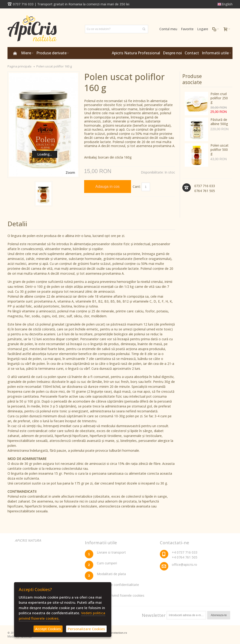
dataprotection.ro (116, 633)
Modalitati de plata (111, 574)
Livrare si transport (111, 552)
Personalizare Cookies (86, 629)
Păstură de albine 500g (219, 122)
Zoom (70, 172)
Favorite (187, 29)
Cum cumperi (107, 563)
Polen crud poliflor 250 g (219, 98)
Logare (203, 29)
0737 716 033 (23, 4)
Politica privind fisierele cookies (121, 595)
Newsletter (154, 615)
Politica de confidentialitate (118, 585)
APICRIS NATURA (28, 540)
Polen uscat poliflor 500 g (219, 149)
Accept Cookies (48, 629)
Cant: (137, 187)
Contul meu (168, 29)
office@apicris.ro (184, 564)
